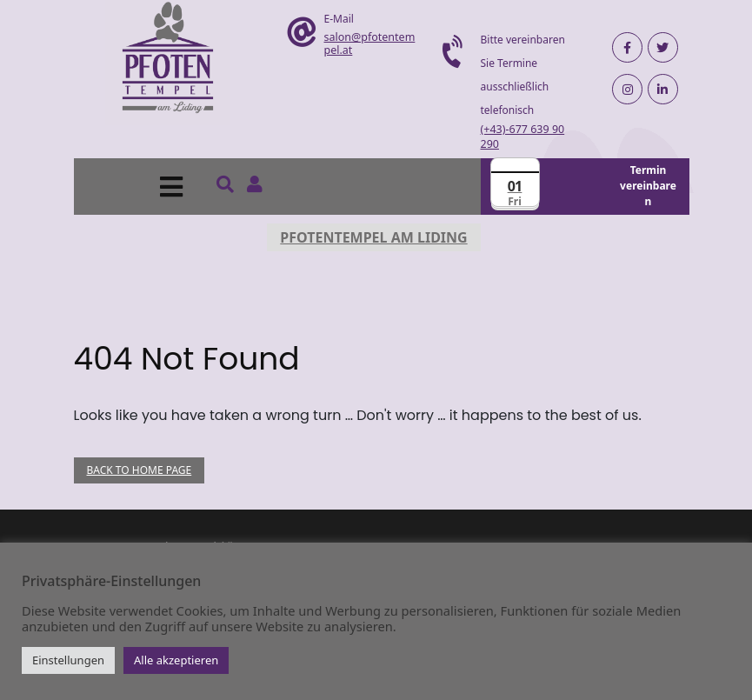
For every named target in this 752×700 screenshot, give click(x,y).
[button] (133, 187)
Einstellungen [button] (68, 660)
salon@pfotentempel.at (370, 43)
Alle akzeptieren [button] (176, 660)
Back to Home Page (140, 470)
